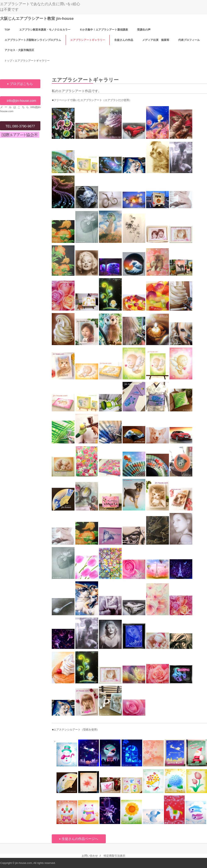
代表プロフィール (189, 40)
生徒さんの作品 (124, 40)
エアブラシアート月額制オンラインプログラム (33, 40)
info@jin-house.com (22, 101)
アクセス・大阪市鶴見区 (19, 50)
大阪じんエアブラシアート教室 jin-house (37, 18)
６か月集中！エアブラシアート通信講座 (104, 30)
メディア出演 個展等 (156, 40)
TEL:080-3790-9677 (20, 126)
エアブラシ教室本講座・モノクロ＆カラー (45, 30)
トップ (8, 61)
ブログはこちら (21, 84)
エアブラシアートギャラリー (88, 40)
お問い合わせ (90, 856)
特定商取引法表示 (114, 856)
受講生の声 (144, 30)
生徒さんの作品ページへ (80, 839)
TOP (7, 30)
